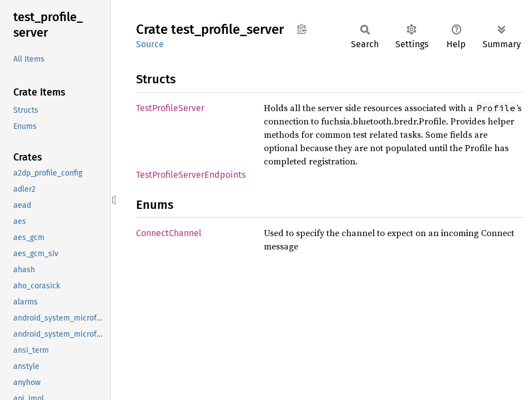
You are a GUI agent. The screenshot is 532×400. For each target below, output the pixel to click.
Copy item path (302, 29)
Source (150, 44)
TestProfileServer (170, 108)
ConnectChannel (169, 233)
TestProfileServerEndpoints (191, 175)
